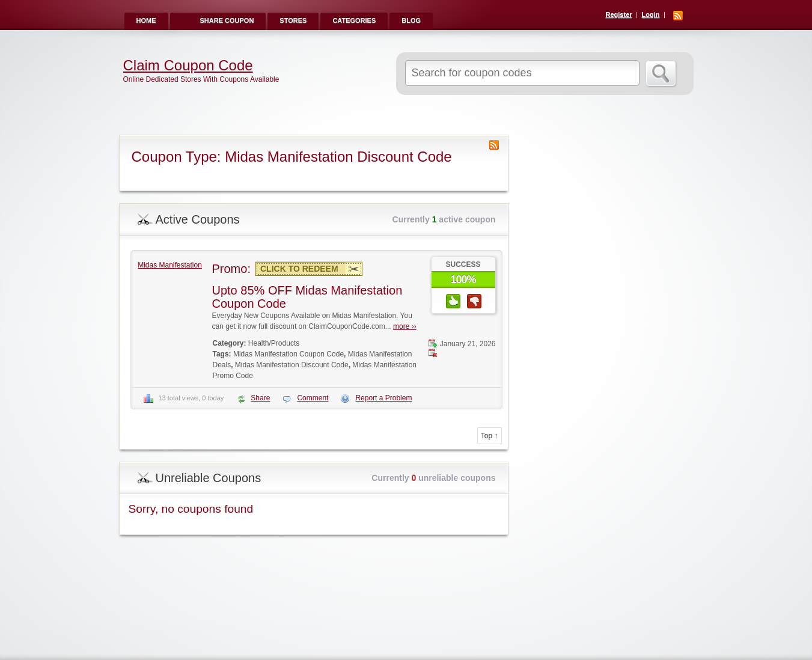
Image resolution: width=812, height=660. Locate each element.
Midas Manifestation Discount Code (292, 365)
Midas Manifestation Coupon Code (288, 354)
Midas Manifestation (170, 265)
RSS (678, 16)
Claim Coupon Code (188, 66)
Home (146, 20)
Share (260, 398)
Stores (293, 20)
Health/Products (274, 343)
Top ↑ (490, 436)
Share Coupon (227, 20)
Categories (354, 20)
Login (651, 14)
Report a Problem (383, 398)
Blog (411, 20)
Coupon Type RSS (494, 145)
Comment (313, 398)
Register (619, 14)
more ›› (405, 326)
